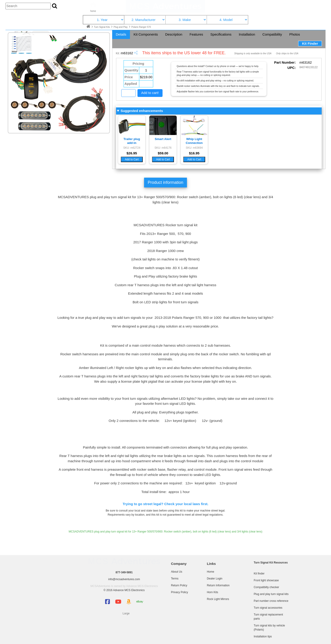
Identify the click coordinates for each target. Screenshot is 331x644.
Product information (165, 182)
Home (210, 572)
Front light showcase (266, 580)
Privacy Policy (180, 592)
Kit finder (259, 574)
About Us (177, 572)
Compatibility (272, 34)
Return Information (218, 585)
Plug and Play (121, 27)
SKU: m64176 (163, 148)
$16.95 (194, 153)
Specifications (221, 34)
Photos (295, 34)
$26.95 (132, 153)
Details (121, 34)
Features (196, 34)
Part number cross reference (271, 601)
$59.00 (163, 153)
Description (174, 34)
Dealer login (288, 4)
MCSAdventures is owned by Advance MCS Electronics (124, 586)
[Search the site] (54, 6)
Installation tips (263, 636)
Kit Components (146, 34)
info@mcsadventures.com (124, 579)
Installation (247, 34)
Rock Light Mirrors (218, 599)
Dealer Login (215, 579)
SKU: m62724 (132, 148)
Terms (175, 579)
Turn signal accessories (268, 608)
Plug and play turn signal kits (271, 594)
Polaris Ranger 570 (141, 27)
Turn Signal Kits (102, 27)
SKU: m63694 (194, 148)
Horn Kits (212, 592)
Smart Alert (163, 139)
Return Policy (179, 585)
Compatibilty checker (266, 587)
